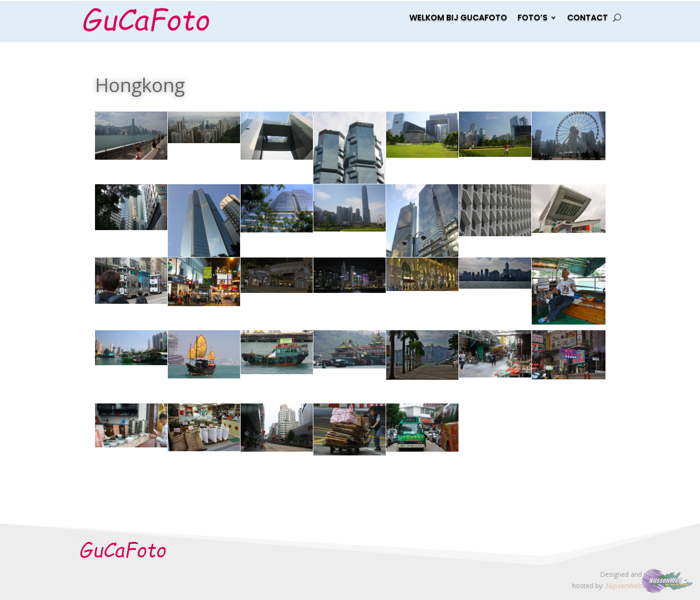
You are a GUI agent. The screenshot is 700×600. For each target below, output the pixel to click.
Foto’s (532, 19)
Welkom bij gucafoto (458, 19)
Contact (588, 19)
